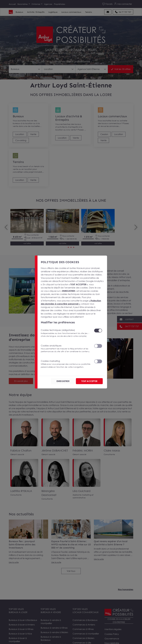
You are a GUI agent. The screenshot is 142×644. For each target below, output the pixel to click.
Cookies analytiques (66, 348)
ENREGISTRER (63, 381)
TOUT (89, 381)
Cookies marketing (66, 364)
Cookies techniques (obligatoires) (66, 333)
